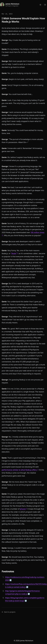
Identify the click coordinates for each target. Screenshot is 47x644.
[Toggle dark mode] (40, 5)
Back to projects (9, 612)
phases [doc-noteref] (23, 509)
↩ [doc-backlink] (11, 580)
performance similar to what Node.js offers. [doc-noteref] (19, 470)
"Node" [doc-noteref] (14, 253)
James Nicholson (12, 4)
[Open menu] (45, 5)
